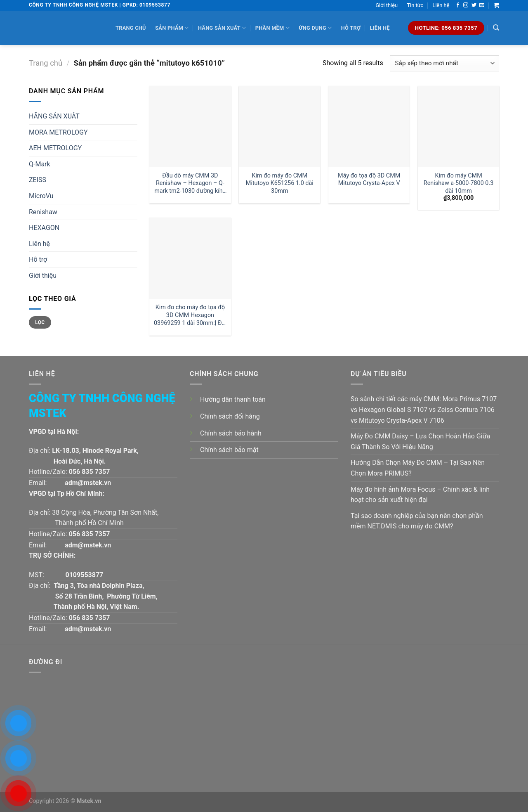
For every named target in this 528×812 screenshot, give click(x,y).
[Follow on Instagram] (466, 5)
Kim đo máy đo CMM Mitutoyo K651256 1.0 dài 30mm (280, 183)
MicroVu (41, 196)
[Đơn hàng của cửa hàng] (444, 63)
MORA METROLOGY (58, 132)
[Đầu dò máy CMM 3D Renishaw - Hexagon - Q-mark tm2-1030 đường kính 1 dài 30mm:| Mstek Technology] (190, 127)
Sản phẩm (172, 28)
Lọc (40, 322)
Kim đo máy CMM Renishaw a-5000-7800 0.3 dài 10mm (459, 183)
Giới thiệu (387, 5)
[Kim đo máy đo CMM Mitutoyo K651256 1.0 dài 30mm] (279, 127)
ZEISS (38, 180)
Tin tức (415, 5)
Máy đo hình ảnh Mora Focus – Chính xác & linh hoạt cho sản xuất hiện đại (420, 495)
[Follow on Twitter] (474, 5)
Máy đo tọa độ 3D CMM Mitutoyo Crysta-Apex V (369, 180)
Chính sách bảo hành (231, 433)
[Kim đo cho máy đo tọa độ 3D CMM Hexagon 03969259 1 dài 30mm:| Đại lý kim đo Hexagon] (190, 258)
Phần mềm (272, 28)
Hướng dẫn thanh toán (233, 399)
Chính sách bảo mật (229, 450)
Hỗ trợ (351, 28)
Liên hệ (441, 5)
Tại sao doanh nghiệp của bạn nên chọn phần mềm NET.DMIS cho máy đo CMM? (417, 521)
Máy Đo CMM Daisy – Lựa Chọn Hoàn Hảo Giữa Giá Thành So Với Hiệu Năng (420, 442)
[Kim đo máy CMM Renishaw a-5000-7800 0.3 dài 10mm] (458, 127)
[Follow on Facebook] (458, 5)
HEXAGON (44, 228)
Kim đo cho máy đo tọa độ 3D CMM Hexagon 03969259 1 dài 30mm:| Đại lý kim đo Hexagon (190, 315)
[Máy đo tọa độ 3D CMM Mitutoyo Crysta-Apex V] (369, 127)
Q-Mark (40, 164)
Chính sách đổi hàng (230, 416)
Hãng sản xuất (222, 28)
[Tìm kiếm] (496, 28)
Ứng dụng (315, 28)
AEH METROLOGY (55, 148)
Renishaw (43, 212)
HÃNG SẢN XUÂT (54, 116)
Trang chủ (131, 28)
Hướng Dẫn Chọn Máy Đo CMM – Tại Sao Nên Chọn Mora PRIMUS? (418, 468)
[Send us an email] (482, 5)
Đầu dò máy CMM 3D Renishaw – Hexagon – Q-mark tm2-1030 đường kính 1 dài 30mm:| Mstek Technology (190, 183)
